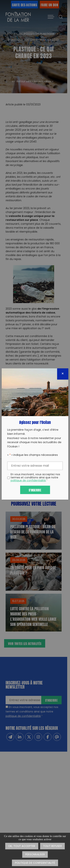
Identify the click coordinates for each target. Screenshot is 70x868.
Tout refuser (52, 846)
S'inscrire (35, 490)
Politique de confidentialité (35, 863)
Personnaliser (35, 855)
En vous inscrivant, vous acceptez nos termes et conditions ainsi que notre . (35, 478)
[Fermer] (63, 374)
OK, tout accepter (22, 846)
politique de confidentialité (28, 481)
